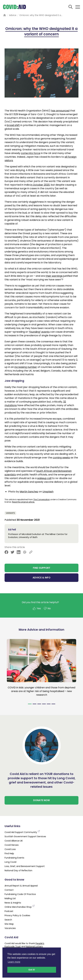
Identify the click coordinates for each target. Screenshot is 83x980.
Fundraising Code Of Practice (20, 894)
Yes (37, 608)
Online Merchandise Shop (20, 907)
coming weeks (61, 458)
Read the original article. (23, 502)
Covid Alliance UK (14, 841)
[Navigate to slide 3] (39, 704)
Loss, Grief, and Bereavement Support (25, 866)
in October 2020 (40, 185)
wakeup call (44, 478)
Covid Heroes (12, 845)
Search (8, 920)
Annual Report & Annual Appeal (21, 886)
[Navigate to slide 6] (53, 704)
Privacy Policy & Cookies (17, 915)
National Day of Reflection (18, 870)
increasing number (26, 367)
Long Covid (10, 862)
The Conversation (42, 499)
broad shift (13, 125)
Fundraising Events (14, 858)
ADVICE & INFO (41, 578)
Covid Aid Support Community (22, 832)
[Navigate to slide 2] (34, 704)
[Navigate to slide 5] (49, 704)
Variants (10, 513)
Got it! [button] (32, 970)
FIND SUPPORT (42, 568)
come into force (31, 153)
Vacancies (10, 928)
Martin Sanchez (29, 492)
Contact (9, 890)
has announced (60, 111)
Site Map (9, 924)
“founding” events (39, 332)
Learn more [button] (14, 962)
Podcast (9, 911)
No (47, 608)
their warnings (54, 276)
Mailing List (10, 898)
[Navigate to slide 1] (30, 704)
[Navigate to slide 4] (44, 704)
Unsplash (48, 492)
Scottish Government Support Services (25, 836)
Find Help (9, 853)
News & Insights (13, 903)
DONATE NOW (41, 800)
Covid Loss (10, 849)
